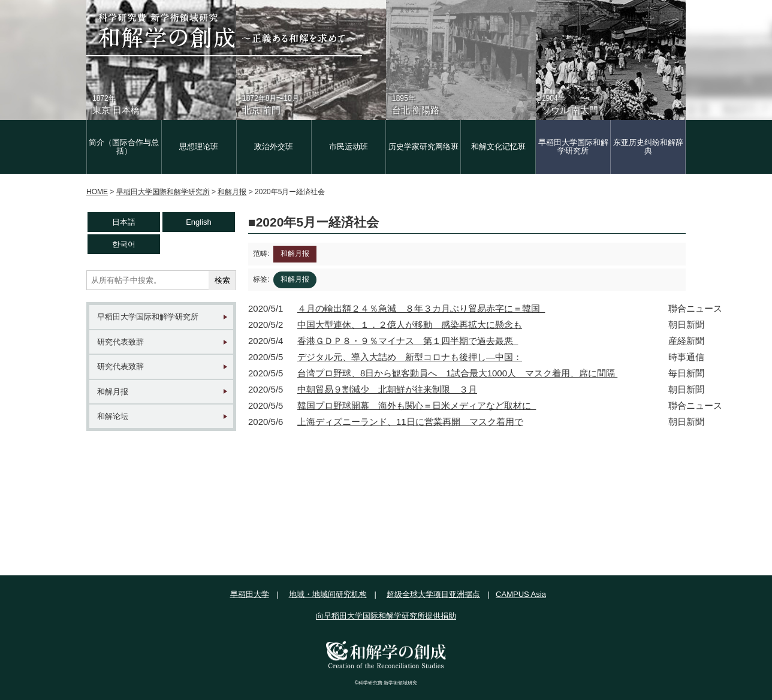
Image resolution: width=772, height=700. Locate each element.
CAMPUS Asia (521, 594)
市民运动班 (349, 147)
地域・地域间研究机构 (328, 594)
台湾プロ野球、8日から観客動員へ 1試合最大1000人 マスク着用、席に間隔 (457, 373)
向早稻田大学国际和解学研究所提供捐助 (386, 616)
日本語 (124, 222)
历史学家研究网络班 (423, 147)
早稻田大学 (250, 594)
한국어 (124, 244)
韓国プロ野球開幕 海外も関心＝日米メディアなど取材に (417, 405)
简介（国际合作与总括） (124, 147)
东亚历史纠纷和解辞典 (648, 147)
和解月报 (113, 392)
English (199, 222)
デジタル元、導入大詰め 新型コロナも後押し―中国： (410, 357)
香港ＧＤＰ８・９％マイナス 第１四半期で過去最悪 (408, 341)
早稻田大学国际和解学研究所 (573, 147)
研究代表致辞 (120, 342)
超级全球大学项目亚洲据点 (433, 594)
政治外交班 (274, 147)
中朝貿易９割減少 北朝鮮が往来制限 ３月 (387, 389)
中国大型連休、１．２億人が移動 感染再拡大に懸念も (410, 325)
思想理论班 (199, 147)
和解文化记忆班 (498, 147)
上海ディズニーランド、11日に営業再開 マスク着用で (410, 422)
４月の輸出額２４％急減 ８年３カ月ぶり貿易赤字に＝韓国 (421, 308)
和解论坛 (113, 416)
